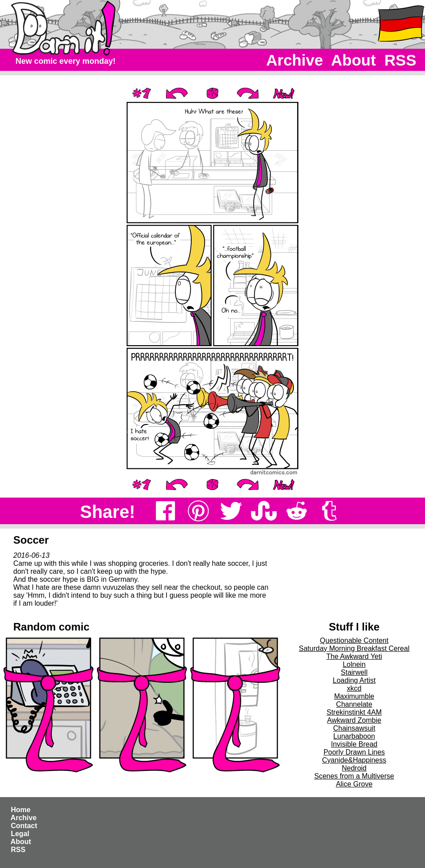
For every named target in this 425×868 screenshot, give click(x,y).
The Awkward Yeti (354, 656)
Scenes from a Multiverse (354, 776)
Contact (24, 826)
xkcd (354, 688)
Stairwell (354, 672)
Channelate (354, 704)
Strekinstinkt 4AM (354, 712)
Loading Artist (354, 680)
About (354, 60)
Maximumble (354, 696)
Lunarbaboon (354, 736)
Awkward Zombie (354, 720)
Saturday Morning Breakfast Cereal (354, 648)
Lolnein (354, 664)
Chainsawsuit (354, 728)
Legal (20, 834)
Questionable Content (354, 640)
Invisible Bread (354, 744)
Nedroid (354, 768)
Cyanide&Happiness (354, 760)
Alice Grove (354, 784)
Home (21, 810)
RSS (400, 60)
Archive (295, 60)
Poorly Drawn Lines (354, 752)
